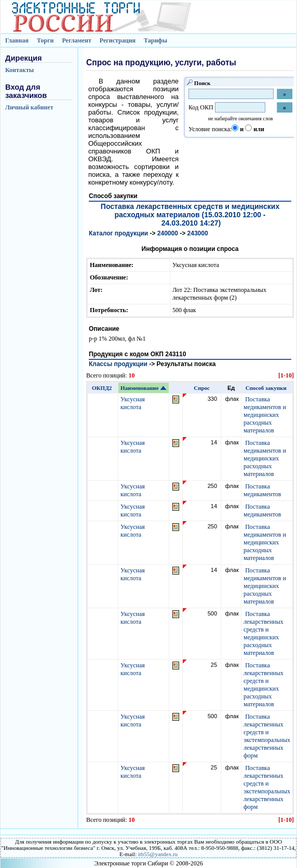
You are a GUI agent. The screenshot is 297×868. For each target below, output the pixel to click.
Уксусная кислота (133, 403)
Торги (45, 40)
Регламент (76, 40)
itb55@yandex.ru (158, 854)
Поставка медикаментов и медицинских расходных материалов (265, 415)
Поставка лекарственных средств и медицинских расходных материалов (264, 633)
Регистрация (118, 40)
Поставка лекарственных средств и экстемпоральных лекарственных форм (267, 736)
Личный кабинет (29, 107)
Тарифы (156, 40)
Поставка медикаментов (262, 490)
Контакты (19, 70)
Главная (17, 40)
